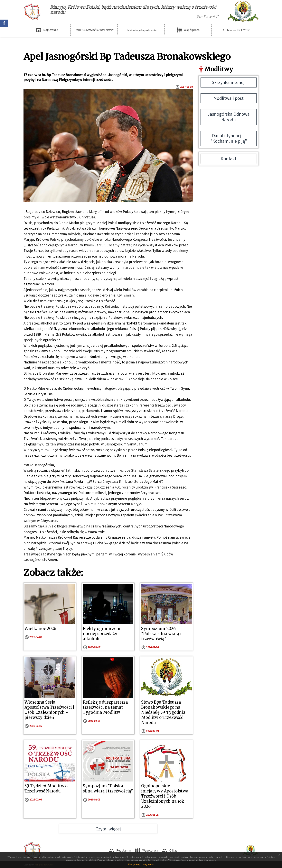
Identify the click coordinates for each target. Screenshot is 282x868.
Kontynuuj (134, 864)
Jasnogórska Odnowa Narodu (229, 117)
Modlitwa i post (229, 98)
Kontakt (229, 159)
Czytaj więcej (108, 829)
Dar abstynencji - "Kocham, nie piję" (229, 138)
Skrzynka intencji (229, 82)
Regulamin (149, 864)
